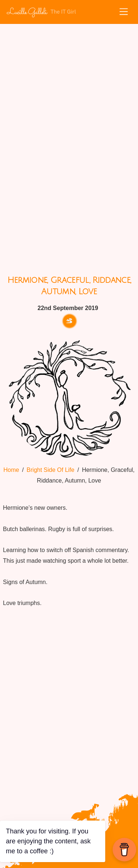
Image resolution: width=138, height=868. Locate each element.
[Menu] (124, 12)
